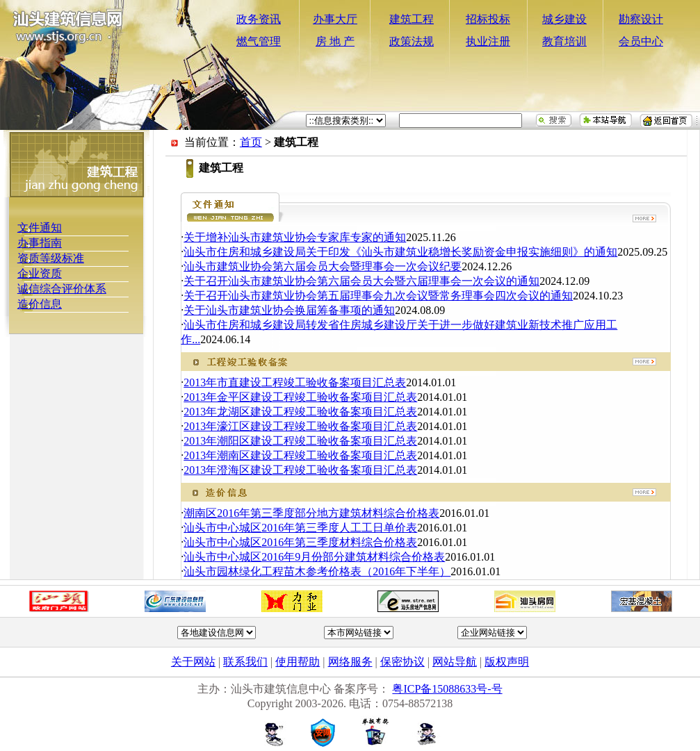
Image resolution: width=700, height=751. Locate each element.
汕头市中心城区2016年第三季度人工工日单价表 (300, 528)
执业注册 (488, 41)
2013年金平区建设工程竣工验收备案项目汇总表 (300, 397)
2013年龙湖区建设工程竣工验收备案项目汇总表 (300, 412)
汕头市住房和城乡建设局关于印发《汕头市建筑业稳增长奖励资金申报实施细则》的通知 (400, 252)
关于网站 (193, 662)
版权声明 (507, 662)
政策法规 (412, 41)
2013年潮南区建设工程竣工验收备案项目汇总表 (300, 455)
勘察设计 (641, 19)
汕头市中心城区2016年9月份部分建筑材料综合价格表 (314, 557)
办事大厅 (335, 19)
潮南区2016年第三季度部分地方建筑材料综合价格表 (311, 513)
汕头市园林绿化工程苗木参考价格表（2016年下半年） (317, 571)
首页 (251, 142)
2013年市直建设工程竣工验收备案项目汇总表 (295, 382)
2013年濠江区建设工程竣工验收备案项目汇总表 (300, 426)
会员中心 (641, 41)
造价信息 (40, 304)
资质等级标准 (51, 258)
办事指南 (40, 243)
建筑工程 (412, 19)
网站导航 (455, 662)
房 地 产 (335, 41)
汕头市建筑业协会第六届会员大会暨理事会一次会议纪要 (323, 266)
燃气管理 (259, 41)
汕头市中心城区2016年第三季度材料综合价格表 (300, 542)
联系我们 (245, 662)
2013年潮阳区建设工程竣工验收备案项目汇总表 (300, 441)
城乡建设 (564, 19)
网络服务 (350, 662)
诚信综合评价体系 (62, 289)
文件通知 (40, 228)
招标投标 (488, 19)
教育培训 (564, 41)
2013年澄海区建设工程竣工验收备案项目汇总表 (300, 470)
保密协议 (402, 662)
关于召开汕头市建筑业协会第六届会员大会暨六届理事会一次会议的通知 (361, 281)
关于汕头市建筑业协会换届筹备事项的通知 (289, 310)
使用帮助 (298, 662)
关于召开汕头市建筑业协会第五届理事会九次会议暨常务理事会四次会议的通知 (378, 296)
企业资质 (40, 273)
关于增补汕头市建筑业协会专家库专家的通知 (295, 237)
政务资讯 (259, 19)
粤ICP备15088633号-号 (447, 689)
